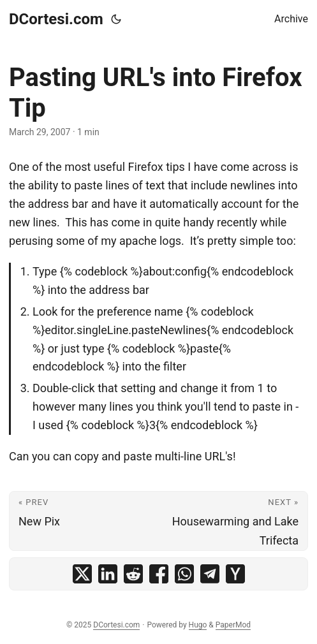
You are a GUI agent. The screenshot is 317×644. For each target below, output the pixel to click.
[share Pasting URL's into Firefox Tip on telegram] (210, 574)
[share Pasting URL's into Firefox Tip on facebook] (159, 574)
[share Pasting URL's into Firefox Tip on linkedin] (108, 574)
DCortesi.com (56, 19)
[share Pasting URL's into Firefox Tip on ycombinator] (235, 574)
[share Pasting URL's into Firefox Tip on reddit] (133, 574)
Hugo (198, 625)
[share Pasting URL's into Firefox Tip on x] (82, 574)
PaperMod (233, 625)
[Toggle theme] (116, 19)
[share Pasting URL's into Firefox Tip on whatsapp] (184, 574)
